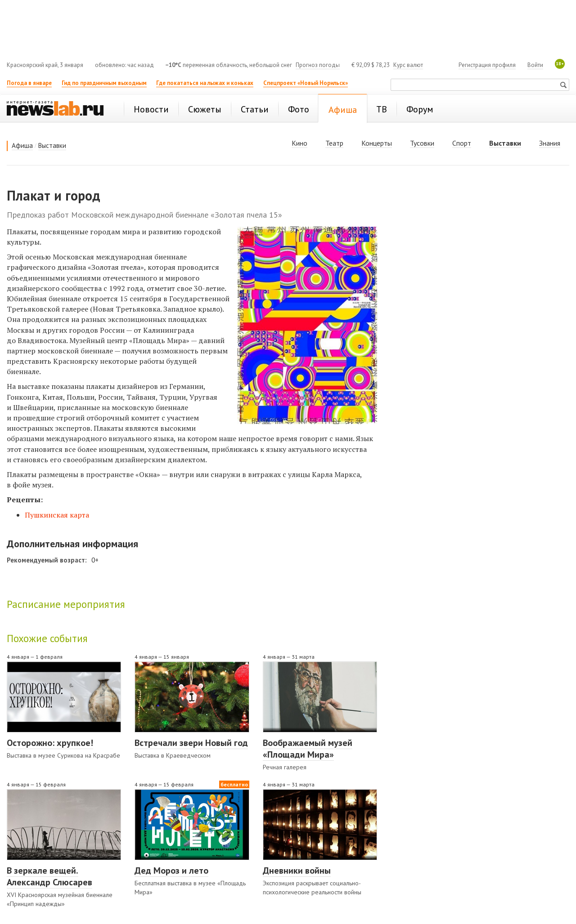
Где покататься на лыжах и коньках (205, 83)
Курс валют (408, 65)
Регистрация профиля (487, 65)
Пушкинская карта (57, 515)
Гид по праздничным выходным (104, 83)
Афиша (22, 145)
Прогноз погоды (318, 65)
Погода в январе (29, 83)
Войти (535, 65)
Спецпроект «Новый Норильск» (306, 83)
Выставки (52, 145)
